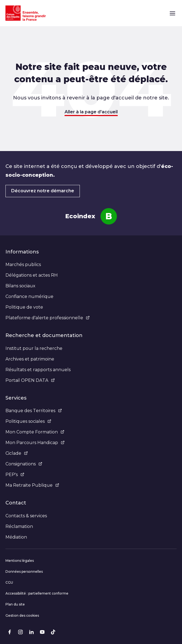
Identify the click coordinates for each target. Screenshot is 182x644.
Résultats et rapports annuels (38, 370)
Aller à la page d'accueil (91, 112)
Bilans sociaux (20, 286)
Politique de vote (24, 307)
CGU (9, 582)
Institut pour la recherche (34, 348)
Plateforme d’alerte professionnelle (48, 318)
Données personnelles (24, 571)
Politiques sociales (28, 421)
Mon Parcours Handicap (35, 443)
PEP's (15, 475)
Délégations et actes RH (32, 275)
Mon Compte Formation (35, 432)
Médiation (16, 537)
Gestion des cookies (22, 615)
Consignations (24, 464)
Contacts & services (26, 516)
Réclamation (19, 526)
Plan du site (15, 604)
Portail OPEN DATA (30, 380)
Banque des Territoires (34, 411)
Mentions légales (20, 561)
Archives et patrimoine (30, 359)
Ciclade (17, 453)
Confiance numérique (29, 296)
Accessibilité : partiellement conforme (37, 593)
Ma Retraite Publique (32, 485)
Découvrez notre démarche (43, 191)
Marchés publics (23, 265)
